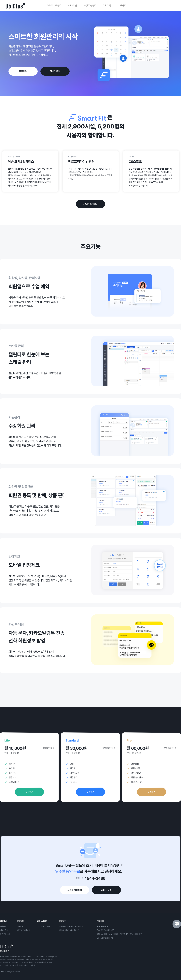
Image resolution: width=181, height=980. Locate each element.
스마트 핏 (73, 6)
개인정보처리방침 (24, 930)
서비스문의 (4, 930)
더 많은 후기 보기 (90, 204)
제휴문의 (3, 926)
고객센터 (122, 6)
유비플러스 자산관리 (45, 926)
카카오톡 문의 (5, 934)
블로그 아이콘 (177, 924)
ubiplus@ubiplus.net (105, 938)
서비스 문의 (55, 71)
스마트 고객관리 (54, 6)
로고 (15, 6)
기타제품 (107, 6)
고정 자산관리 (90, 6)
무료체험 (23, 71)
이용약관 (20, 926)
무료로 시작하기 (72, 894)
